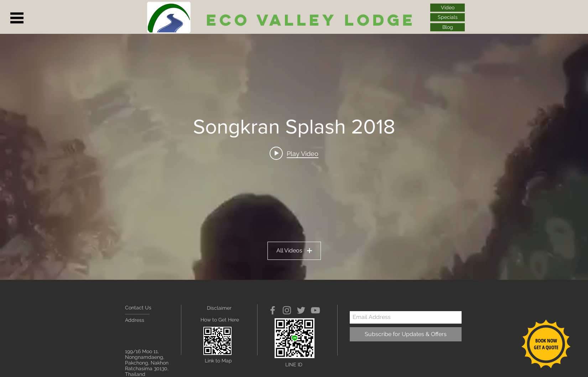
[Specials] (447, 17)
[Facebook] (273, 310)
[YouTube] (315, 310)
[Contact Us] (152, 308)
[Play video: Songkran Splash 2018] (294, 153)
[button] (17, 18)
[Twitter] (301, 310)
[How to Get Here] (220, 320)
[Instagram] (287, 310)
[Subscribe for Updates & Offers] (406, 334)
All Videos (294, 250)
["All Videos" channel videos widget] (294, 157)
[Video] (447, 8)
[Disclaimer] (222, 308)
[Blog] (447, 27)
